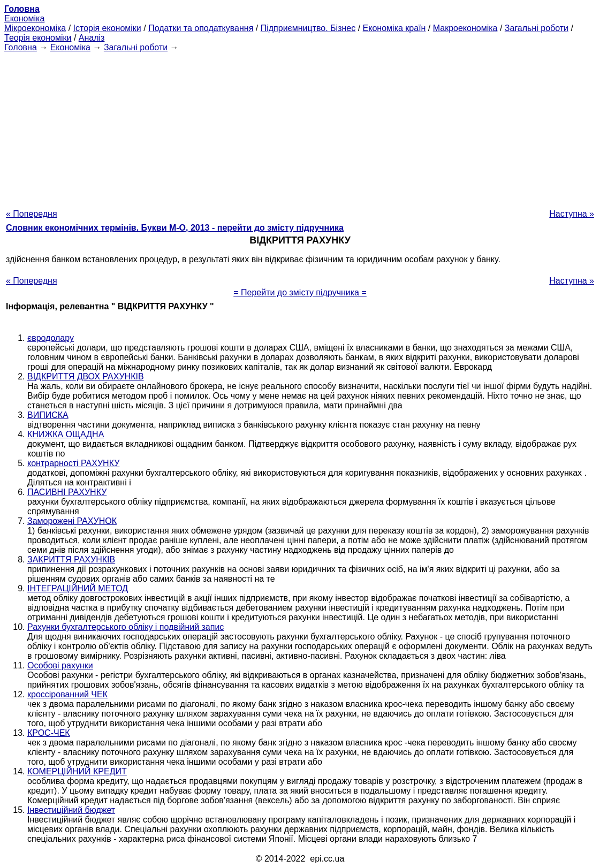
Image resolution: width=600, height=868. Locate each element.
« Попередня (32, 214)
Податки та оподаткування (201, 28)
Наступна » (572, 214)
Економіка (24, 18)
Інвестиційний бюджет (71, 810)
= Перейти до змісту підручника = (300, 292)
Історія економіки (107, 28)
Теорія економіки (38, 38)
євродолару (51, 338)
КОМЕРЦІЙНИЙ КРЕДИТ (77, 771)
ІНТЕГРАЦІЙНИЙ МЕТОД (78, 588)
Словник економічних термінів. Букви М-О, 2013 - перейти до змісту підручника (175, 228)
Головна (21, 47)
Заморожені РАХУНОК (72, 521)
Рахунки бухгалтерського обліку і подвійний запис (126, 627)
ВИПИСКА (48, 415)
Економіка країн (394, 28)
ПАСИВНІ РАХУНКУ (67, 492)
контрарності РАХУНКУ (73, 463)
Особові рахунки (60, 665)
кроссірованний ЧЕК (67, 694)
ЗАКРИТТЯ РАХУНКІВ (71, 559)
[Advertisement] (300, 127)
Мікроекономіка (35, 28)
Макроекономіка (465, 28)
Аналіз (92, 38)
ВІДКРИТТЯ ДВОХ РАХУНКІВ (86, 376)
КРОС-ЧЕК (49, 733)
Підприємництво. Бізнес (308, 28)
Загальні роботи (537, 28)
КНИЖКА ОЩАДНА (66, 434)
